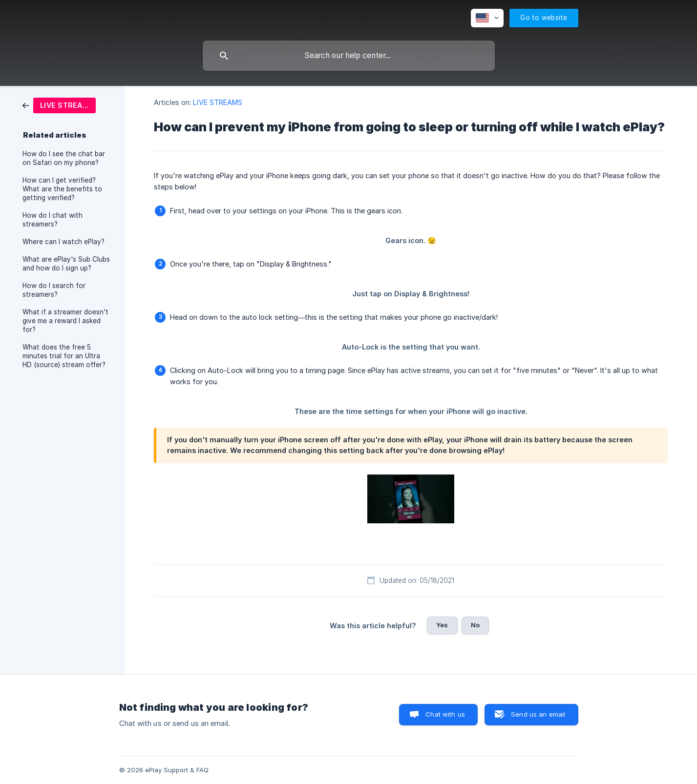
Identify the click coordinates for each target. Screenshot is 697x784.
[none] (487, 18)
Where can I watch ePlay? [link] (63, 242)
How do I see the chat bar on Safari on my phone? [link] (64, 158)
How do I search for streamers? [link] (54, 290)
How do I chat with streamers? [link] (53, 220)
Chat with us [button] (445, 714)
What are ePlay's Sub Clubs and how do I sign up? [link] (66, 264)
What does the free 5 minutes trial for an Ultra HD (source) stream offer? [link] (64, 356)
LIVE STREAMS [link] (218, 102)
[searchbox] (349, 56)
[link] (59, 105)
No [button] (475, 625)
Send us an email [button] (538, 714)
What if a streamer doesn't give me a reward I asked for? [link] (65, 321)
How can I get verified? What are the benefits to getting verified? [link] (62, 189)
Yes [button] (442, 625)
